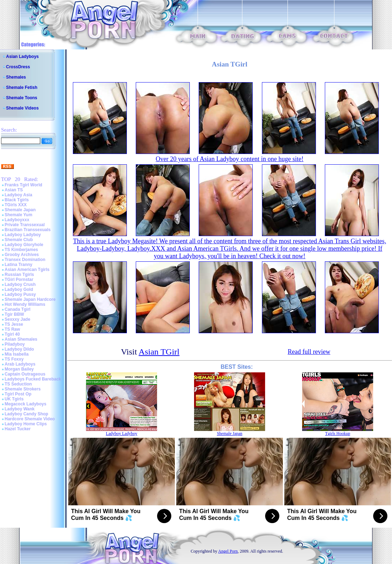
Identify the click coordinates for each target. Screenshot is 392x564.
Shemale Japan (20, 210)
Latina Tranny (18, 265)
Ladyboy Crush (20, 284)
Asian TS (14, 190)
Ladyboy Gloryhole (24, 245)
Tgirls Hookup (338, 433)
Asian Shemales (21, 339)
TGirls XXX (16, 205)
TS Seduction (18, 384)
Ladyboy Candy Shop (26, 414)
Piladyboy (15, 344)
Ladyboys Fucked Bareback (33, 379)
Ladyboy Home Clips (26, 424)
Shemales (16, 77)
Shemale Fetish (22, 87)
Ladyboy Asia (18, 195)
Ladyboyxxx (17, 220)
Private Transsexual (25, 225)
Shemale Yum (18, 215)
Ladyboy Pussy (20, 294)
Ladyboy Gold (19, 289)
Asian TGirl (159, 352)
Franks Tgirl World (23, 185)
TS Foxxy (14, 359)
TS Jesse (14, 324)
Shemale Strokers (23, 389)
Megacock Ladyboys (25, 404)
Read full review (309, 352)
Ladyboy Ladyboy (23, 235)
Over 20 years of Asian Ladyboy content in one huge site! (230, 159)
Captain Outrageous (25, 374)
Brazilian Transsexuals (28, 230)
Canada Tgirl (18, 309)
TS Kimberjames (21, 250)
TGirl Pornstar (19, 280)
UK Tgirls (14, 399)
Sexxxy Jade (17, 319)
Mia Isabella (17, 354)
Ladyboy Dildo (19, 349)
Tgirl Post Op (18, 394)
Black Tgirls (17, 200)
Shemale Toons (22, 98)
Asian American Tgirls (27, 270)
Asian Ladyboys (22, 57)
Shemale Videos (22, 108)
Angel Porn (228, 551)
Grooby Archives (22, 255)
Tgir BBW (14, 314)
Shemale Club (19, 240)
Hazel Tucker (18, 429)
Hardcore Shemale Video (30, 419)
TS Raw (12, 329)
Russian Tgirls (19, 275)
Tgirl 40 (12, 334)
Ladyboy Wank (20, 409)
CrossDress (18, 67)
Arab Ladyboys (20, 364)
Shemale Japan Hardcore (30, 299)
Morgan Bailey (19, 369)
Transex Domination (25, 260)
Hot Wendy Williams (25, 304)
